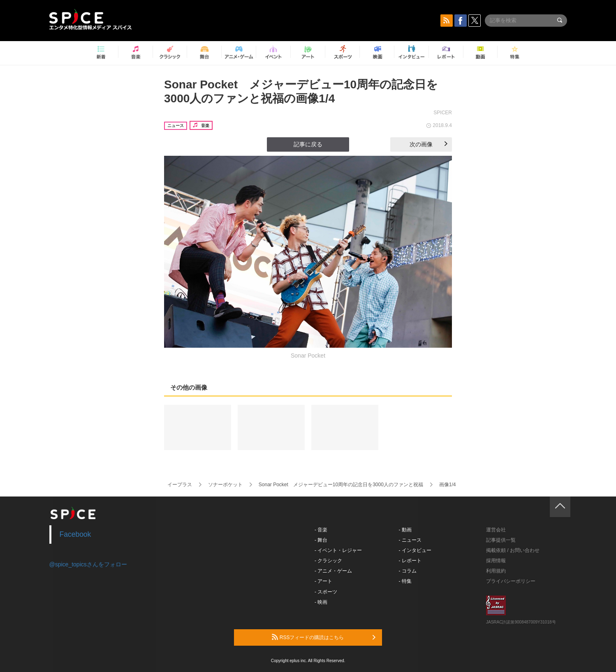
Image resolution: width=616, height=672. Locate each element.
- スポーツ (326, 592)
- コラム (408, 571)
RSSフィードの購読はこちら (324, 637)
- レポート (410, 561)
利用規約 (496, 571)
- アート (323, 581)
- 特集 (405, 581)
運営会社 (496, 530)
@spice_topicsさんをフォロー (88, 564)
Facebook (75, 534)
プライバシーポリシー (511, 581)
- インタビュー (415, 550)
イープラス (180, 485)
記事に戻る (308, 144)
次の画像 (428, 144)
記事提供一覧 (501, 540)
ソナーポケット (225, 485)
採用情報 (496, 561)
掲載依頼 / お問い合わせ (513, 550)
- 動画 (405, 530)
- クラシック (328, 561)
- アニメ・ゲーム (333, 571)
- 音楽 (321, 530)
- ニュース (410, 540)
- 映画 (321, 602)
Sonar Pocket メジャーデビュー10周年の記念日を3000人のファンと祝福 (341, 485)
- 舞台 (321, 540)
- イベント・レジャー (338, 550)
